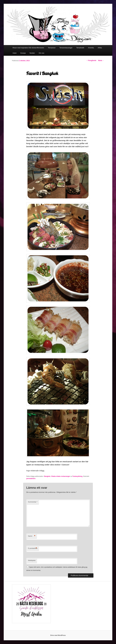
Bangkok (47, 476)
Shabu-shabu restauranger (61, 476)
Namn (32, 536)
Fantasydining (77, 476)
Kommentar (33, 502)
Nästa (101, 61)
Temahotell (80, 48)
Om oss (42, 53)
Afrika (100, 48)
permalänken (31, 479)
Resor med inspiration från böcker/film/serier (28, 48)
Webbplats (32, 560)
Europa (23, 53)
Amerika (91, 48)
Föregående (91, 61)
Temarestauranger (66, 48)
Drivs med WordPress (58, 635)
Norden (32, 53)
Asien (15, 53)
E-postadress (33, 548)
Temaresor (52, 48)
